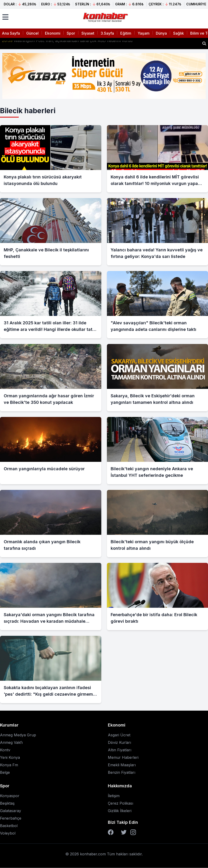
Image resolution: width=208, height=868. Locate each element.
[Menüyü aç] (5, 17)
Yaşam (144, 33)
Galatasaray (11, 811)
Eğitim (126, 33)
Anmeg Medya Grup (18, 735)
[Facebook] (111, 832)
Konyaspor (10, 796)
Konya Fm (9, 765)
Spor (71, 33)
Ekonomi (53, 33)
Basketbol (9, 826)
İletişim (114, 796)
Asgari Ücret (119, 735)
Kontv (5, 750)
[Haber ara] (204, 43)
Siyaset (88, 33)
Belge (5, 772)
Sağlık (179, 33)
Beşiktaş (7, 803)
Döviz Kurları (119, 742)
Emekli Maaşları (122, 765)
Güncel (32, 33)
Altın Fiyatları (120, 750)
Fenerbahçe (11, 818)
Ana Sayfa (11, 33)
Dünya (161, 33)
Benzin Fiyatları (122, 772)
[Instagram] (133, 832)
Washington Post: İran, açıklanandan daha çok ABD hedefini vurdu (67, 43)
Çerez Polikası (120, 803)
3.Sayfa (107, 33)
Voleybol (8, 833)
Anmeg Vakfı (11, 742)
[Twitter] (124, 832)
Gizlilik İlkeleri (120, 811)
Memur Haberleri (123, 757)
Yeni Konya (10, 757)
